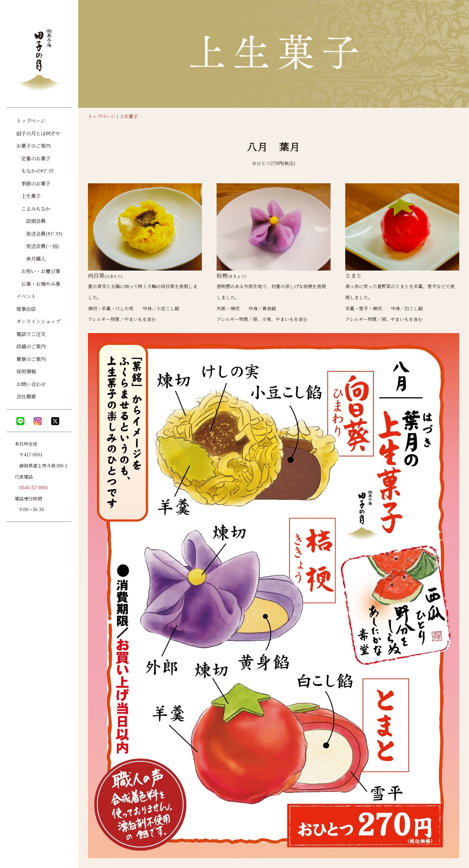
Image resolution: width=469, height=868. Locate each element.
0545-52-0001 (34, 487)
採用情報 (26, 371)
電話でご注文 (31, 334)
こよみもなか (33, 208)
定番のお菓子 (33, 158)
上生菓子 (129, 116)
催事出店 (26, 309)
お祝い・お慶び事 (38, 271)
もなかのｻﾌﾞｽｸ (35, 171)
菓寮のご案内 (31, 359)
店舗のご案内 (31, 346)
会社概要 (26, 396)
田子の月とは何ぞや (38, 133)
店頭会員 (31, 221)
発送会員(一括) (38, 246)
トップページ (101, 116)
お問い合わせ (31, 384)
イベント (26, 296)
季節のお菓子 (33, 183)
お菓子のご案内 (33, 146)
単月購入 (31, 259)
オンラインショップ (38, 321)
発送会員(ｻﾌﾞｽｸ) (39, 233)
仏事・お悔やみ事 (38, 284)
